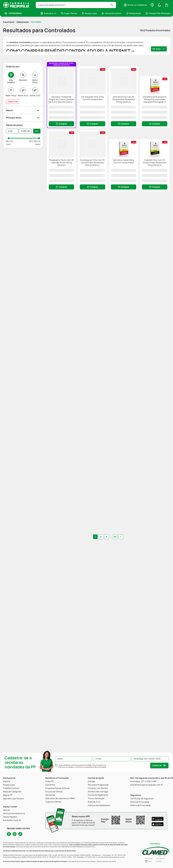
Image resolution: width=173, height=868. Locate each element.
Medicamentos (23, 5)
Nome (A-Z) (23, 79)
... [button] (108, 711)
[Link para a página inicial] (9, 5)
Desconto (23, 63)
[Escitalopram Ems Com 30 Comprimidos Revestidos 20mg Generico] (149, 159)
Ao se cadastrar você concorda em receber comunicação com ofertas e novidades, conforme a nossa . (82, 766)
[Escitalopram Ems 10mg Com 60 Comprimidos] (108, 86)
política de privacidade (97, 767)
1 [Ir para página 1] (98, 711)
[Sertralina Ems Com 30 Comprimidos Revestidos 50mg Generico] (149, 86)
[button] (23, 94)
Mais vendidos (11, 64)
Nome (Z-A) (35, 79)
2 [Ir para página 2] (104, 711)
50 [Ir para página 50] (112, 711)
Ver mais (156, 32)
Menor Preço (35, 64)
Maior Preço (11, 79)
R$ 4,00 (9, 125)
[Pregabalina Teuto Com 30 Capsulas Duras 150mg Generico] (108, 159)
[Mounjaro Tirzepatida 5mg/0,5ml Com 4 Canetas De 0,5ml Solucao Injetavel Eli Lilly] (67, 83)
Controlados (36, 5)
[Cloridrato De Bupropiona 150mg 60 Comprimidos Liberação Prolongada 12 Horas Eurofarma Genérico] (67, 159)
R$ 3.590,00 (35, 125)
